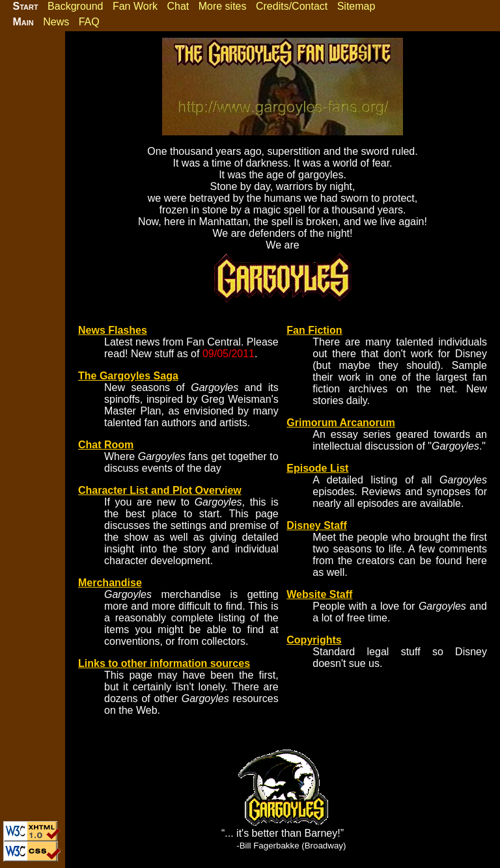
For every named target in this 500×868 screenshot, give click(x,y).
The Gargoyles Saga (128, 376)
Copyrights (314, 640)
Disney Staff (316, 525)
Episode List (317, 468)
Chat (178, 6)
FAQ (89, 22)
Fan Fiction (314, 330)
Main (23, 22)
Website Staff (319, 594)
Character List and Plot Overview (160, 490)
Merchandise (110, 583)
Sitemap (356, 6)
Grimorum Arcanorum (341, 423)
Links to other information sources (164, 663)
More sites (223, 6)
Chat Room (106, 445)
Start (25, 6)
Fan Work (135, 6)
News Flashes (113, 330)
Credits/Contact (292, 6)
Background (75, 6)
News (56, 22)
